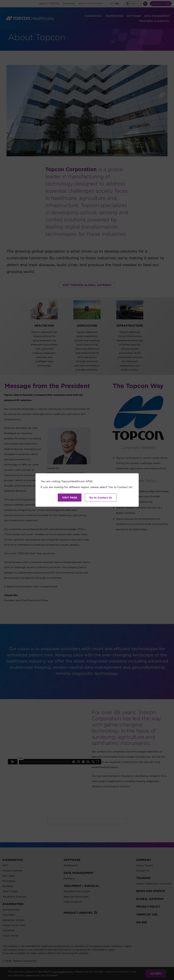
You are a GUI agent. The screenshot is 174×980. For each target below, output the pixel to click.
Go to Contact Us (101, 498)
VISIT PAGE (70, 498)
